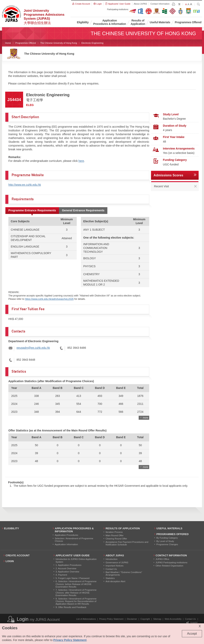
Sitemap (157, 619)
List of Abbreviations (86, 619)
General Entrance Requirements (83, 210)
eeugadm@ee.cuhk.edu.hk (33, 348)
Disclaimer (132, 619)
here (81, 161)
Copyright (145, 619)
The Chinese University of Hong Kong (59, 43)
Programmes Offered (26, 43)
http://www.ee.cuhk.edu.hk (25, 185)
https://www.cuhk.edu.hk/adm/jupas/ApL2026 (49, 299)
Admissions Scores (168, 175)
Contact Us (190, 619)
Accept (192, 634)
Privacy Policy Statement (111, 619)
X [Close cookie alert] (200, 626)
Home (8, 43)
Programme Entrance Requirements (32, 210)
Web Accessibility (173, 619)
